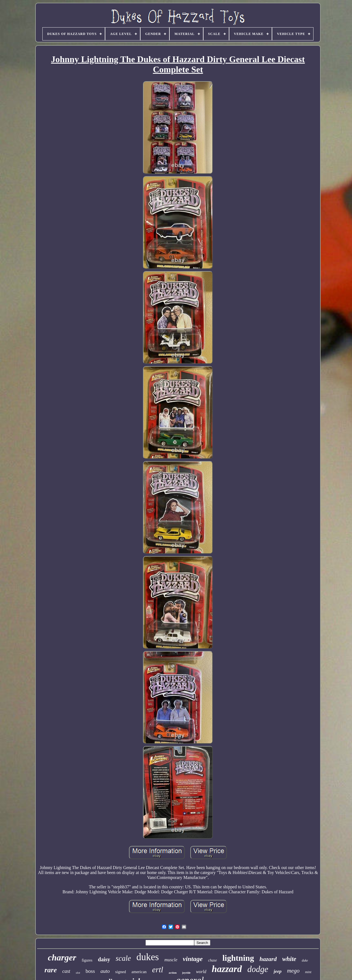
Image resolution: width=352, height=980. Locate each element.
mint (308, 972)
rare (51, 970)
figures (87, 960)
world (201, 972)
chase (213, 960)
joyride (186, 973)
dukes (148, 957)
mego (293, 971)
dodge (258, 969)
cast (66, 971)
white (289, 959)
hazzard (227, 969)
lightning (238, 958)
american (139, 972)
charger (62, 957)
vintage (193, 959)
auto (105, 971)
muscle (171, 960)
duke (305, 960)
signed (121, 972)
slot (78, 973)
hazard (268, 959)
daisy (104, 959)
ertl (158, 970)
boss (90, 971)
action (173, 973)
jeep (277, 971)
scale (123, 958)
